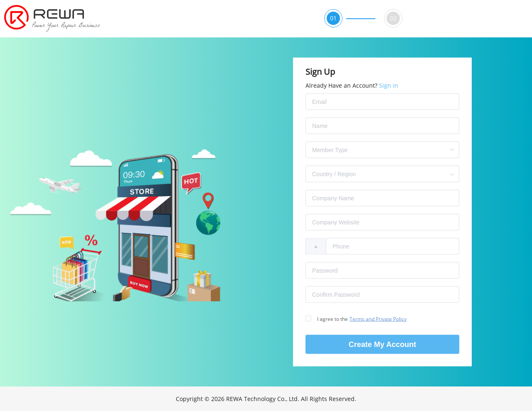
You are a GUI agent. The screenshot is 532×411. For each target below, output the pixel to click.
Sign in (389, 85)
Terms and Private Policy (378, 319)
